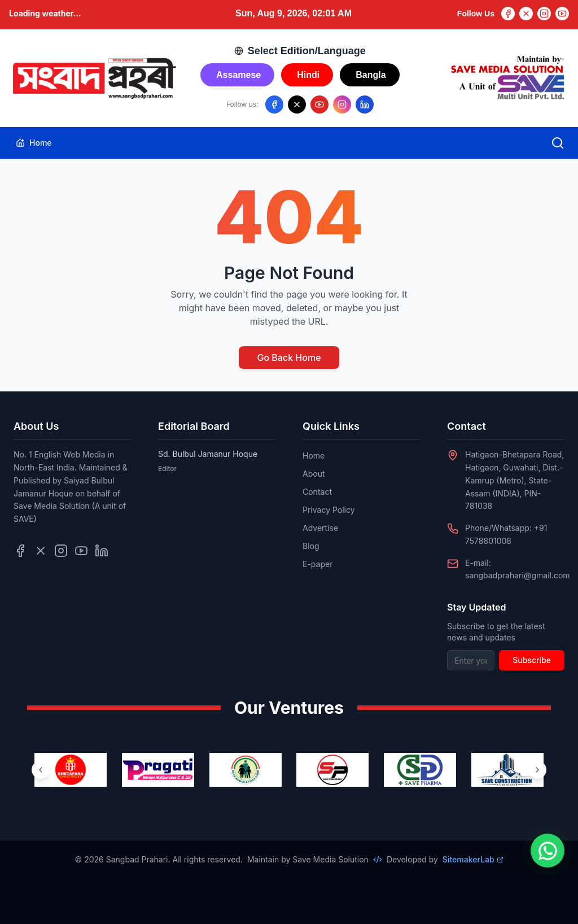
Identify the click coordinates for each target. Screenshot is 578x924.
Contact (317, 492)
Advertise (320, 528)
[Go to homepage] (94, 79)
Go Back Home (289, 358)
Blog (311, 546)
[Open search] (558, 143)
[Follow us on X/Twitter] (297, 104)
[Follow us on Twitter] (41, 551)
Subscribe (532, 660)
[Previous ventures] (41, 770)
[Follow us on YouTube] (319, 104)
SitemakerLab (473, 859)
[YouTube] (562, 14)
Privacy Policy (329, 510)
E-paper (318, 564)
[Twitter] (526, 14)
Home (34, 143)
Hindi (308, 75)
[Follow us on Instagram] (342, 104)
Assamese (238, 75)
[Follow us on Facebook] (274, 104)
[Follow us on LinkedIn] (365, 104)
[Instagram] (544, 14)
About (314, 474)
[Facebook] (508, 14)
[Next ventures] (537, 770)
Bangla (371, 75)
